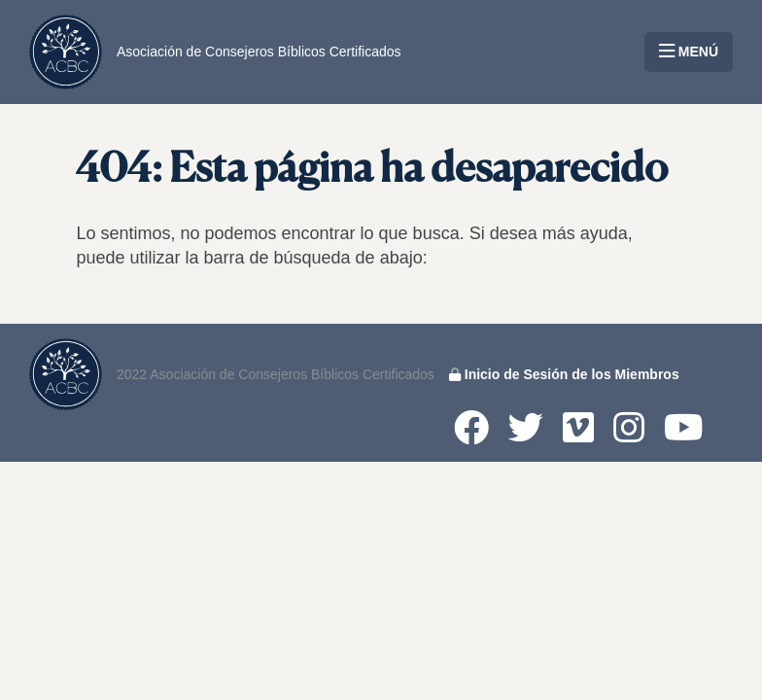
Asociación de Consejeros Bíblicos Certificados (259, 52)
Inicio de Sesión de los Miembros (564, 374)
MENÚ (689, 52)
